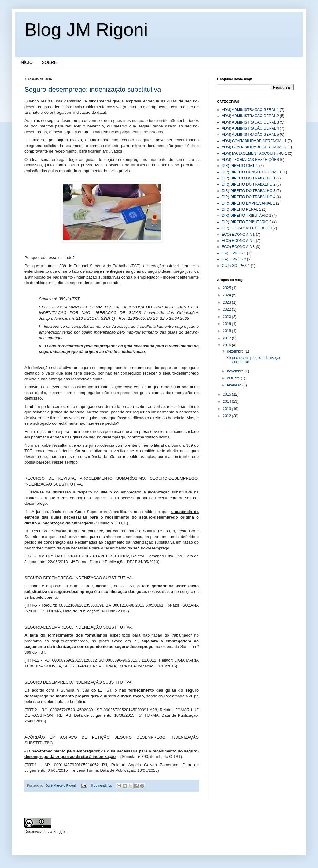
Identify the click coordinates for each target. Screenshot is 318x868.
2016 (227, 345)
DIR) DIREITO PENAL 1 (241, 209)
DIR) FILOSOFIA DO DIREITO (247, 228)
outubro (234, 378)
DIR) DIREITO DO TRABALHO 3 (249, 191)
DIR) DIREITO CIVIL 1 (240, 166)
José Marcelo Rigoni (61, 785)
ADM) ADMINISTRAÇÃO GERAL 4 (250, 128)
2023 (227, 302)
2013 (227, 409)
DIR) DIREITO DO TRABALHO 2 (249, 184)
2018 (227, 331)
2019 (227, 324)
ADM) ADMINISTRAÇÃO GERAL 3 (250, 122)
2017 (227, 338)
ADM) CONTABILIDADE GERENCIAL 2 (254, 147)
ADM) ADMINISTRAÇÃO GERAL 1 (250, 110)
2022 (227, 309)
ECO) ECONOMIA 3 (238, 247)
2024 (227, 295)
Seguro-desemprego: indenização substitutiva (93, 89)
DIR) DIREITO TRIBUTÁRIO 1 (246, 216)
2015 (227, 394)
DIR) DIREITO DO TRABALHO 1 (249, 178)
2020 (227, 317)
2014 (227, 401)
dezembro (236, 351)
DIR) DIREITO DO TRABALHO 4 (249, 197)
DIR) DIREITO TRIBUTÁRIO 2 (246, 222)
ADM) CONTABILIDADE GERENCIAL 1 (254, 141)
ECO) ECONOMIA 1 (238, 235)
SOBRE (49, 62)
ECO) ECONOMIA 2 (238, 241)
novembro (236, 371)
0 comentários (102, 785)
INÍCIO (26, 62)
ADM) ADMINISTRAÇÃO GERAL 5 (250, 135)
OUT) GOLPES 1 (236, 266)
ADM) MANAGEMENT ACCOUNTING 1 (254, 153)
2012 (227, 416)
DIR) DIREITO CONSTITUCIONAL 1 (251, 172)
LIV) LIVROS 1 (234, 253)
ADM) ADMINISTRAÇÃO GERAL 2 (250, 116)
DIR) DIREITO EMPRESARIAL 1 (248, 203)
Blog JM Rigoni (86, 30)
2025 (227, 288)
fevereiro (235, 385)
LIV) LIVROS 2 (234, 259)
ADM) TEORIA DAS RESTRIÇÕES (250, 160)
